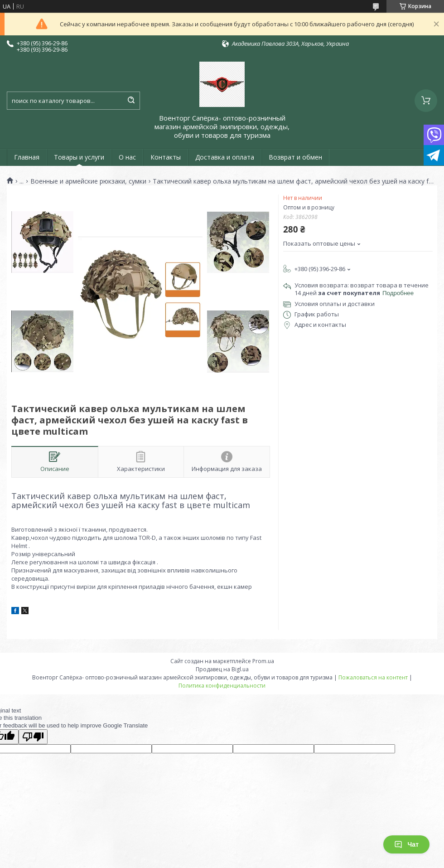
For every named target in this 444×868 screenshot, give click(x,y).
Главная (27, 157)
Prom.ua (263, 661)
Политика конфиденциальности (222, 686)
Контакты (166, 157)
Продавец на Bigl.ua (222, 669)
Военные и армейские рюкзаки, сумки (88, 181)
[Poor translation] (33, 737)
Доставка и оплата (225, 157)
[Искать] (131, 101)
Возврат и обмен (295, 157)
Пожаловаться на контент (373, 677)
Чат (406, 844)
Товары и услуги (79, 157)
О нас (127, 157)
